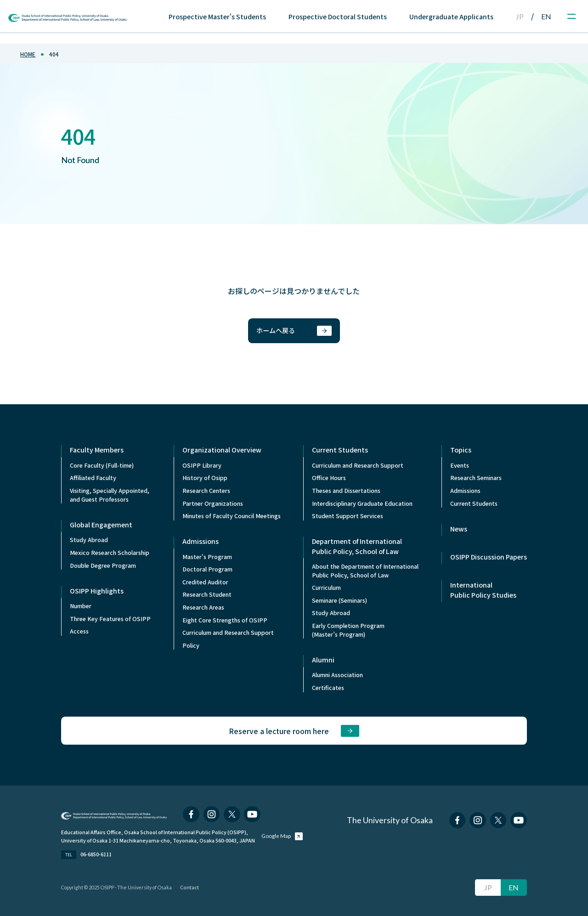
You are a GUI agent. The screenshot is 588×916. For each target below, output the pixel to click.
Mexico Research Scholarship (110, 553)
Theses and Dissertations (346, 491)
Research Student (207, 594)
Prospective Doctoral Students (338, 17)
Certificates (328, 688)
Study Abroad (89, 540)
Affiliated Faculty (93, 478)
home (28, 54)
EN (546, 16)
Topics (461, 450)
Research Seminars (476, 478)
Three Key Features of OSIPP (110, 619)
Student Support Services (348, 516)
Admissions (201, 541)
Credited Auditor (205, 582)
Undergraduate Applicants (451, 17)
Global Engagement (101, 525)
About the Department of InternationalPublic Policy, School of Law (365, 571)
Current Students (340, 450)
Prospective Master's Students (217, 17)
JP (520, 16)
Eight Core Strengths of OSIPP (225, 620)
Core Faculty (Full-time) (102, 465)
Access (79, 631)
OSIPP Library (202, 465)
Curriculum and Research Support (228, 633)
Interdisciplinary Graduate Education (362, 503)
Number (81, 606)
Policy (191, 645)
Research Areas (203, 607)
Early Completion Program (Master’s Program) (348, 630)
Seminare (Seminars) (339, 600)
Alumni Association (337, 675)
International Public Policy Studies (483, 590)
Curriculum (326, 588)
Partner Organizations (213, 503)
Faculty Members (97, 450)
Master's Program (207, 557)
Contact (189, 887)
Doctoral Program (207, 569)
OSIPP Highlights (97, 591)
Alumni (323, 660)
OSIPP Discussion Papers (489, 557)
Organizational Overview (222, 450)
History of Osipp (205, 478)
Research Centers (206, 491)
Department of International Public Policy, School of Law (357, 546)
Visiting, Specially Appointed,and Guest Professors (110, 495)
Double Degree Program (103, 565)
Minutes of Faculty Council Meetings (232, 516)
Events (460, 465)
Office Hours (329, 478)
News (459, 529)
